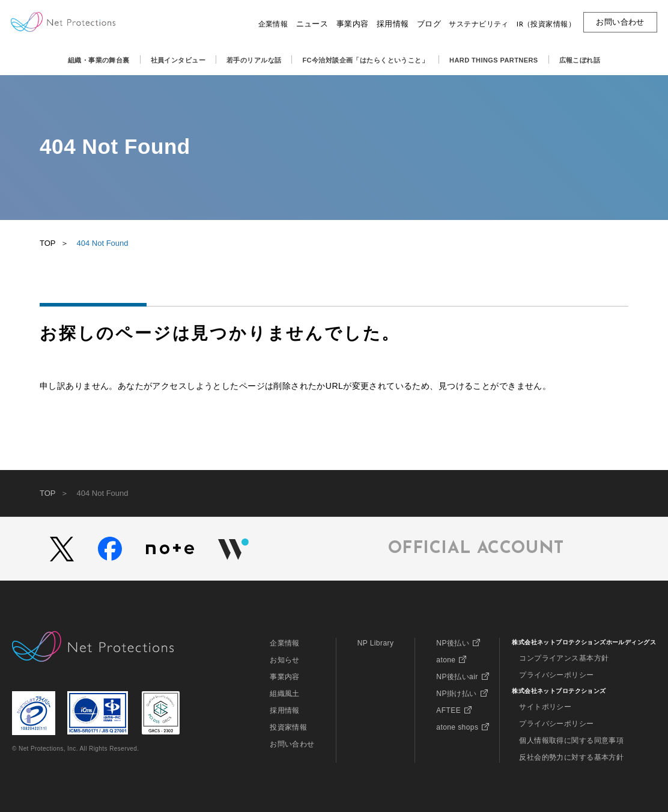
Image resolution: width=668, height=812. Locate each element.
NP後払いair (457, 677)
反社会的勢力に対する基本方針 (571, 757)
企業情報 (285, 643)
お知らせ (285, 660)
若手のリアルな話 (254, 60)
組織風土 (285, 694)
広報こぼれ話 (580, 60)
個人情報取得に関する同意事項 (571, 740)
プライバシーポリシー (556, 675)
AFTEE (448, 710)
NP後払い (453, 643)
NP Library (376, 643)
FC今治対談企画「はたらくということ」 (365, 60)
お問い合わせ (292, 744)
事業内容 (285, 677)
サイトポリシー (545, 707)
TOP (48, 243)
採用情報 (285, 710)
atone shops (457, 727)
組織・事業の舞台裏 (99, 60)
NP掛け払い (456, 694)
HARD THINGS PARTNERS (494, 60)
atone (446, 660)
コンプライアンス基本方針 (564, 658)
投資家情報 (288, 727)
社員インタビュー (178, 60)
